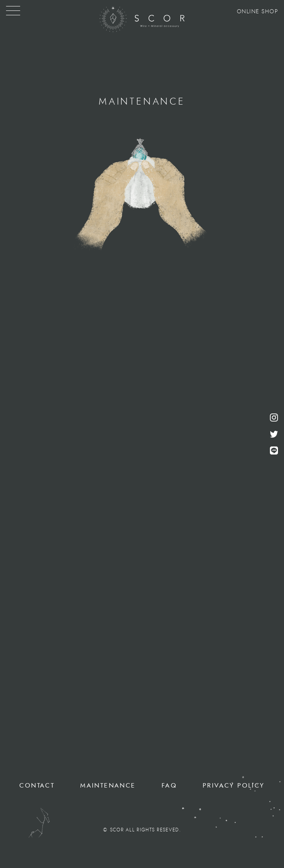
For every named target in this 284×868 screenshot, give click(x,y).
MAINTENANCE (108, 786)
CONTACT (37, 786)
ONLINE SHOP (258, 12)
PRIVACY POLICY (234, 786)
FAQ (169, 786)
